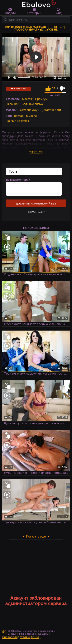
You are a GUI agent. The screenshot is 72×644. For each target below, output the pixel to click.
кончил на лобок (18, 121)
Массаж (27, 99)
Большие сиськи (33, 104)
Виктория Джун (29, 110)
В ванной (13, 104)
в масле (31, 116)
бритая (19, 116)
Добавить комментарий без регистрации (36, 205)
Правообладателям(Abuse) (21, 637)
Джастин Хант (52, 110)
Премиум (41, 99)
